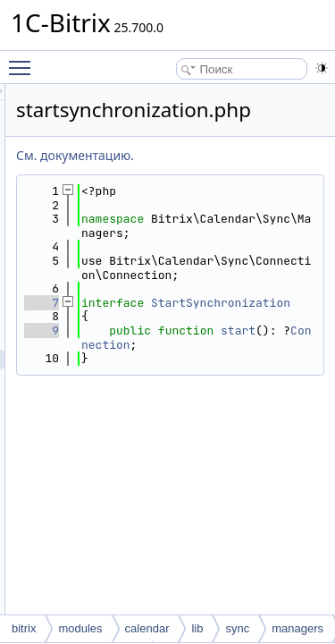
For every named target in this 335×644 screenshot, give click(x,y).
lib (197, 628)
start (214, 386)
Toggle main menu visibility (24, 60)
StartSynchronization (245, 338)
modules (80, 628)
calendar (147, 628)
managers (297, 628)
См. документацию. (176, 155)
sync (237, 628)
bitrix (24, 628)
